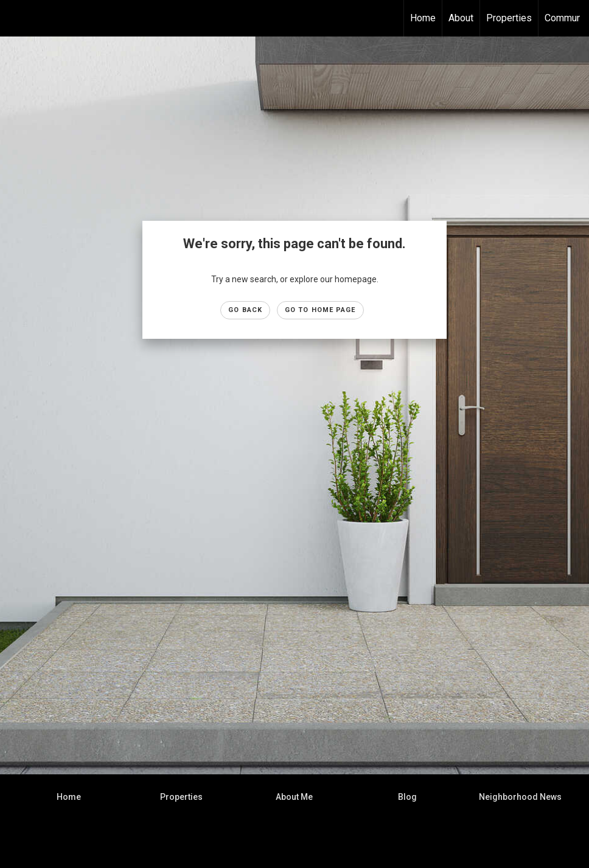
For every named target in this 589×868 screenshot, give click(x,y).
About (461, 18)
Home (423, 18)
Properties (509, 18)
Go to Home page (320, 310)
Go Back (245, 310)
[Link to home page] (16, 18)
